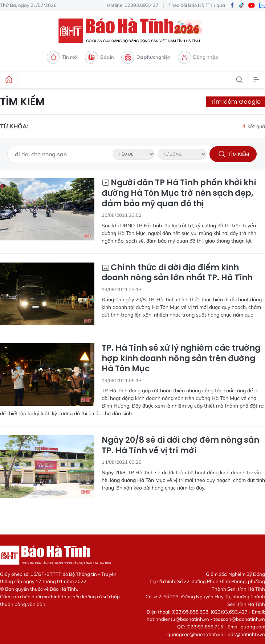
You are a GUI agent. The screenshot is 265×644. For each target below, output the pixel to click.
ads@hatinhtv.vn (246, 634)
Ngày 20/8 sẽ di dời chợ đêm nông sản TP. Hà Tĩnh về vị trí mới (180, 445)
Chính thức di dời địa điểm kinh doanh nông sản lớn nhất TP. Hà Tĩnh (177, 273)
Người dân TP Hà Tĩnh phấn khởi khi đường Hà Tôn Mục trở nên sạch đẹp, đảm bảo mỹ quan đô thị (179, 193)
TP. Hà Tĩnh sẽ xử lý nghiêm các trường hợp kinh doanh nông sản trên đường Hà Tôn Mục (181, 359)
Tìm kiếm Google (236, 102)
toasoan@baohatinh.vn (239, 619)
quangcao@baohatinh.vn (195, 634)
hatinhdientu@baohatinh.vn (178, 619)
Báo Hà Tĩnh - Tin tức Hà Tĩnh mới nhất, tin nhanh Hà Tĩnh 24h (132, 31)
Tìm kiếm (22, 102)
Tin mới (62, 57)
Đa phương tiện (146, 57)
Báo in (99, 57)
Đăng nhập (198, 57)
